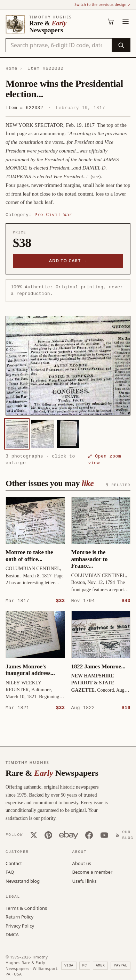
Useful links (85, 881)
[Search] (121, 45)
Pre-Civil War (53, 215)
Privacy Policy (20, 925)
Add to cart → (68, 261)
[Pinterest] (48, 835)
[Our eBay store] (69, 835)
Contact (14, 863)
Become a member (93, 872)
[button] (68, 366)
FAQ (10, 872)
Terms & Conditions (26, 908)
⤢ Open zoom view (105, 460)
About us (82, 863)
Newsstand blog (23, 881)
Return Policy (19, 916)
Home (11, 68)
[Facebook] (89, 835)
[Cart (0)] (111, 22)
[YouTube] (104, 835)
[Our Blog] (126, 835)
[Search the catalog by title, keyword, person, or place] (59, 45)
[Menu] (126, 22)
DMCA (12, 934)
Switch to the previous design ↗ (102, 5)
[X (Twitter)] (34, 835)
